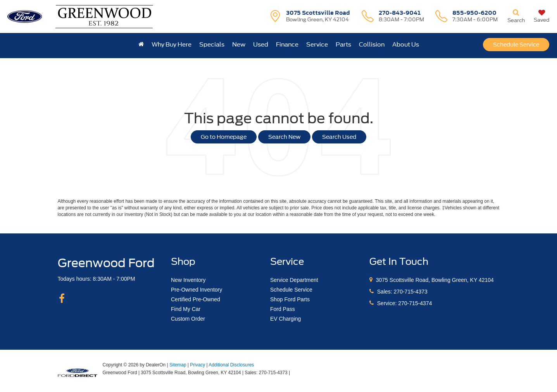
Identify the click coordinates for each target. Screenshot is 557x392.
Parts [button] (343, 45)
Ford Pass (283, 309)
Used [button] (261, 45)
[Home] (141, 45)
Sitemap (178, 365)
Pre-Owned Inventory (197, 290)
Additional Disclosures (231, 365)
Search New (284, 137)
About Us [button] (406, 45)
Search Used (339, 137)
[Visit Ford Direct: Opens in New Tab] (294, 373)
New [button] (239, 45)
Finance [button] (287, 45)
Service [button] (317, 45)
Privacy (197, 365)
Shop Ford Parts (290, 299)
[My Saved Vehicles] (542, 16)
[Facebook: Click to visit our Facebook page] (62, 299)
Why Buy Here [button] (172, 45)
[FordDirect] (78, 372)
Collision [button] (372, 45)
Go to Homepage (224, 137)
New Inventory (188, 280)
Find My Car (186, 309)
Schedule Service (516, 45)
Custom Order (188, 319)
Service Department (294, 280)
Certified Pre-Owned (196, 299)
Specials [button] (212, 45)
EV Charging (285, 319)
